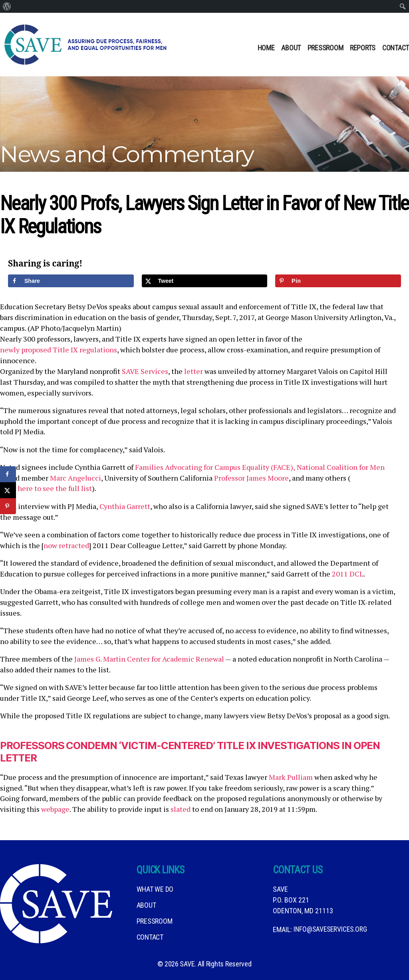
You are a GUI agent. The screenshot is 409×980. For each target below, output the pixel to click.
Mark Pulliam (291, 777)
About (291, 48)
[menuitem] (7, 6)
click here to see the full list (46, 488)
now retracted (66, 545)
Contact (396, 48)
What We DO (155, 889)
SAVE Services (145, 371)
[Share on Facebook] (71, 281)
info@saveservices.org (332, 929)
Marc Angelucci (75, 478)
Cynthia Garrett (125, 506)
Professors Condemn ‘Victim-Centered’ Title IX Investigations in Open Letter (196, 751)
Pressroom (326, 48)
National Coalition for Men (341, 467)
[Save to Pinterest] (338, 281)
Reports (363, 48)
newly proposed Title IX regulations (59, 350)
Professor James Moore (251, 478)
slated (181, 809)
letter (194, 371)
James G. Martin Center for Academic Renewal (149, 659)
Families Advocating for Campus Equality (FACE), (215, 467)
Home (266, 48)
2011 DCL (348, 574)
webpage (55, 809)
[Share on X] (205, 281)
